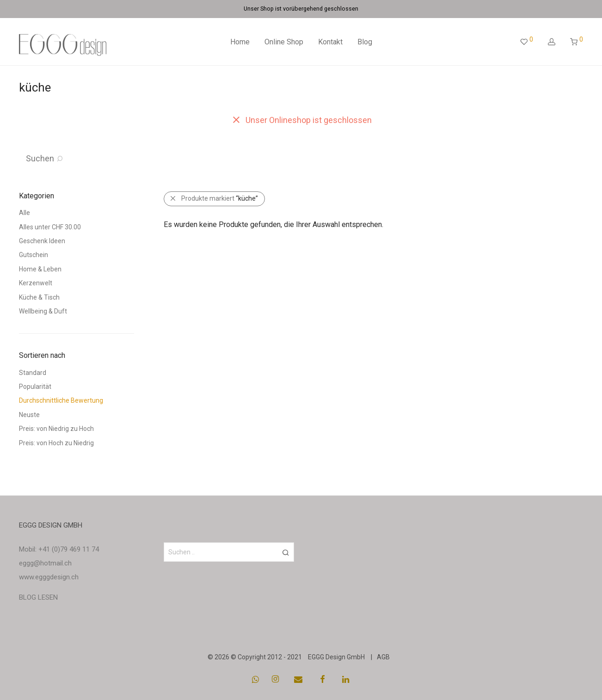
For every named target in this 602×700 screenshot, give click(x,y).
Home (240, 42)
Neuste (29, 415)
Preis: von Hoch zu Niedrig (56, 443)
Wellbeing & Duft (43, 311)
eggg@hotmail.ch (45, 563)
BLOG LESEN (38, 597)
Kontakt (330, 42)
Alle (25, 213)
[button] (286, 552)
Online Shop (284, 42)
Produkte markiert (220, 198)
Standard (33, 373)
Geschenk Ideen (42, 241)
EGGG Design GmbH (336, 657)
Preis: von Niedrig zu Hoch (56, 429)
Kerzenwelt (36, 283)
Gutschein (34, 255)
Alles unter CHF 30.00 (50, 227)
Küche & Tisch (39, 297)
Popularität (35, 387)
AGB (383, 657)
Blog (365, 42)
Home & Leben (40, 269)
